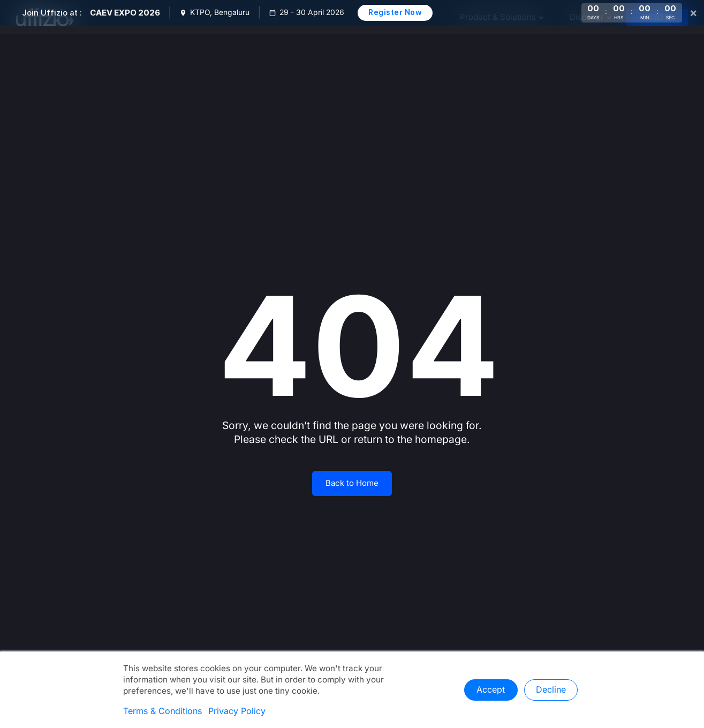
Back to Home (352, 483)
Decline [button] (551, 690)
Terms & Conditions (162, 711)
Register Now (395, 12)
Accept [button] (491, 690)
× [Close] (693, 13)
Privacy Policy (237, 711)
